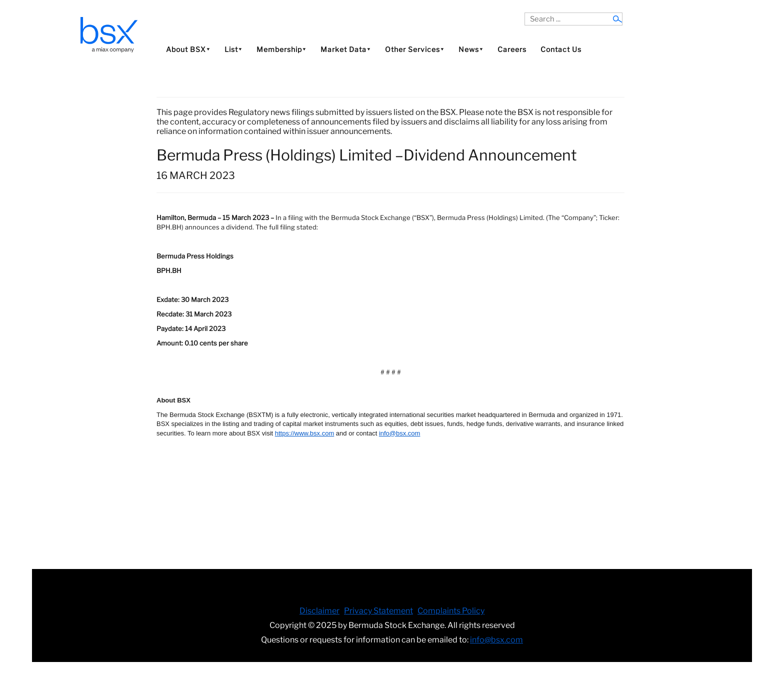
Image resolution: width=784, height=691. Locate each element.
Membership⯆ (281, 49)
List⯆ (233, 49)
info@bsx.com (496, 640)
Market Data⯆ (346, 49)
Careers (512, 49)
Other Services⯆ (415, 49)
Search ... (525, 13)
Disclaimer (319, 611)
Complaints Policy (451, 611)
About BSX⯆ (188, 49)
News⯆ (471, 49)
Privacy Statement (378, 611)
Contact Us (561, 49)
